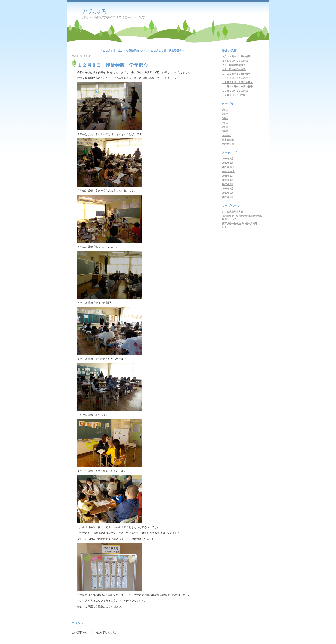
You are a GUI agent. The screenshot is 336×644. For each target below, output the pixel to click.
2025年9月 (228, 180)
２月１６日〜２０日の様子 (236, 61)
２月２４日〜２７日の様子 (236, 57)
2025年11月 (228, 171)
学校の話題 (228, 144)
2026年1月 (228, 163)
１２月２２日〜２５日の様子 (237, 82)
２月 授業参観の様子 (234, 65)
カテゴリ (228, 104)
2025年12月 (228, 167)
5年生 (225, 127)
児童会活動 (228, 140)
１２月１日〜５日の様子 (235, 95)
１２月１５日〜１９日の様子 (237, 87)
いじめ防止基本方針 (233, 212)
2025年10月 (228, 176)
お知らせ (227, 135)
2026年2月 (228, 159)
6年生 (225, 131)
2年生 (225, 114)
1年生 (225, 110)
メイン (145, 51)
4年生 (225, 123)
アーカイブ (229, 153)
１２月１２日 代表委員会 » (167, 51)
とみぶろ (95, 11)
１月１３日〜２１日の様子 (236, 78)
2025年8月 (228, 184)
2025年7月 (228, 189)
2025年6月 (228, 193)
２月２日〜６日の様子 (234, 69)
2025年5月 (228, 197)
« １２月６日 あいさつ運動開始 (120, 51)
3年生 (225, 118)
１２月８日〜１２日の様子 (236, 91)
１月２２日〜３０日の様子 (236, 74)
